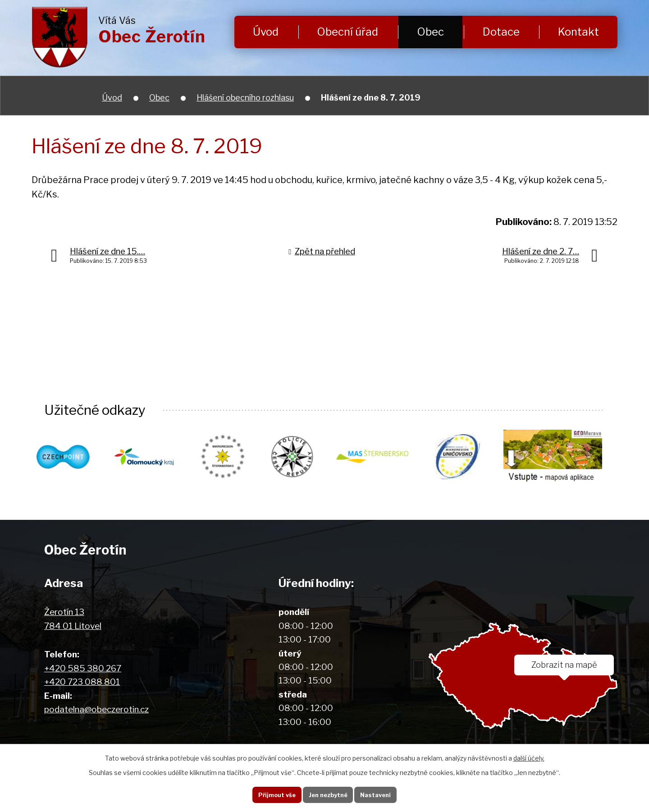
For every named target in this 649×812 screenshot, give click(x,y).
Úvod (266, 32)
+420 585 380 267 (83, 669)
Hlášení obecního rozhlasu (245, 98)
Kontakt (578, 32)
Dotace (501, 32)
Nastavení (382, 794)
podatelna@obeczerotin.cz (96, 710)
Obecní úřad (347, 32)
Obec (430, 32)
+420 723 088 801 (82, 682)
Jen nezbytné (328, 794)
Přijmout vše (270, 794)
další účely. (529, 756)
